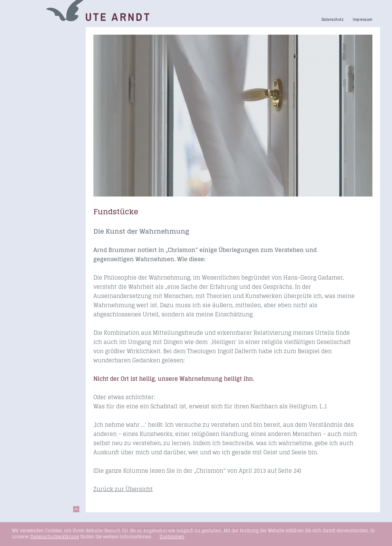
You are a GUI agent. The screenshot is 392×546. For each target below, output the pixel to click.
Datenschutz (333, 19)
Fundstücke (30, 129)
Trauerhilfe (29, 50)
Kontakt (26, 146)
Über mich (28, 85)
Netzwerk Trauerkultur (42, 42)
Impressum (362, 19)
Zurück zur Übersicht (123, 489)
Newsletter (29, 94)
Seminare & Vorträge (41, 120)
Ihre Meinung (32, 77)
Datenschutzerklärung (55, 537)
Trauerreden (31, 33)
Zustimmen (172, 537)
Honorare (27, 103)
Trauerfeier (29, 59)
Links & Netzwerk (37, 137)
